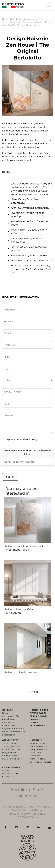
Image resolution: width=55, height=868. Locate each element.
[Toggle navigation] (49, 5)
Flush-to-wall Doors (12, 759)
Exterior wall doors (12, 749)
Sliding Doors (9, 743)
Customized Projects (40, 762)
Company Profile (11, 716)
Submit (10, 477)
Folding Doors (9, 756)
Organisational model (13, 729)
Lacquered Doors (39, 749)
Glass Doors (36, 753)
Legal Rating (9, 735)
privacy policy (30, 439)
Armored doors (38, 759)
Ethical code (9, 725)
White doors (36, 756)
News (5, 713)
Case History (9, 722)
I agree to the (20, 439)
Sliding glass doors (12, 746)
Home (5, 19)
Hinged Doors (9, 753)
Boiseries (27, 22)
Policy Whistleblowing (14, 732)
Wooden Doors (37, 743)
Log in (5, 770)
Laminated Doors (39, 746)
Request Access (10, 773)
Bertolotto (34, 692)
